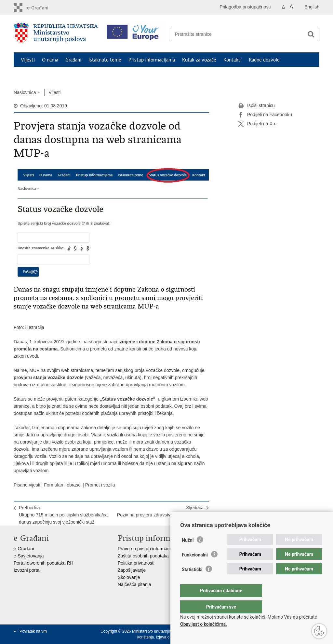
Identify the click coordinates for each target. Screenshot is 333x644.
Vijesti (28, 60)
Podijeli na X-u (257, 124)
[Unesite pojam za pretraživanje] (238, 34)
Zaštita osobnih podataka (143, 556)
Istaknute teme (105, 60)
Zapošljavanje (132, 570)
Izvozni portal (27, 570)
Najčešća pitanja (134, 584)
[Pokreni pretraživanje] (311, 34)
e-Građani (24, 549)
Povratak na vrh (33, 631)
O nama (50, 60)
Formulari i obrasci (63, 485)
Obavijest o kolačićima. (204, 624)
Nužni (188, 553)
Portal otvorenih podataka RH (44, 563)
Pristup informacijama (152, 60)
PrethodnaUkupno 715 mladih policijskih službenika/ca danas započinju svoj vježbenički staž (63, 515)
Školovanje (129, 577)
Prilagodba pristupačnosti (245, 7)
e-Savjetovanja (29, 556)
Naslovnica (25, 92)
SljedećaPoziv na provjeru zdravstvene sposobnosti (160, 511)
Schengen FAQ (37, 75)
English (312, 7)
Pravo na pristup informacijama (149, 549)
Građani (73, 60)
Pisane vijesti (27, 485)
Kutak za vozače (199, 60)
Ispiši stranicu (256, 106)
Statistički (192, 582)
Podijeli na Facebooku (265, 115)
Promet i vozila (100, 485)
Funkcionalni (195, 568)
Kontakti (233, 60)
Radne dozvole (264, 60)
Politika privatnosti (136, 563)
